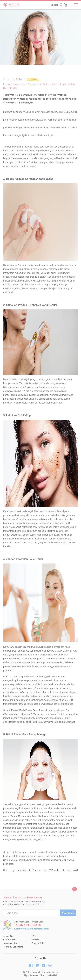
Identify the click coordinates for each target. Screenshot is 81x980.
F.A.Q (34, 936)
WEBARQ (53, 975)
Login (54, 5)
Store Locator (10, 943)
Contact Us (9, 940)
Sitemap (36, 940)
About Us (8, 936)
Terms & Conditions (13, 947)
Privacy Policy (39, 943)
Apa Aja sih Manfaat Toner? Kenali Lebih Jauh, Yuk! (47, 870)
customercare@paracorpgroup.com (32, 929)
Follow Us (40, 958)
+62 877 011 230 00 (27, 925)
